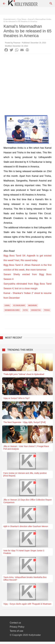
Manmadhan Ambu (12, 310)
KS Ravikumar (19, 305)
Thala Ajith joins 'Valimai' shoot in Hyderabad (24, 374)
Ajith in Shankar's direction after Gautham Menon (26, 526)
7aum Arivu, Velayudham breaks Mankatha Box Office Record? (25, 579)
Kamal (7, 305)
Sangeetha (36, 310)
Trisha (47, 310)
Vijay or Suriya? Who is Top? (16, 398)
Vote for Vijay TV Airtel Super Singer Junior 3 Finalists (24, 552)
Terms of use (17, 631)
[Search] (51, 4)
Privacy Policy (17, 627)
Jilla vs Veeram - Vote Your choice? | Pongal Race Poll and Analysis (26, 448)
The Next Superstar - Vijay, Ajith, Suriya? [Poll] (24, 422)
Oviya (25, 310)
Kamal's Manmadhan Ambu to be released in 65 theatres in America (27, 20)
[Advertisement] (27, 83)
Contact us (15, 623)
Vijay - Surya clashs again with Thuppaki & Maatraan (27, 604)
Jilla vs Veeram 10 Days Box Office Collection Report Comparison (27, 501)
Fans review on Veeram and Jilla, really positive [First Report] (25, 474)
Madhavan (33, 305)
